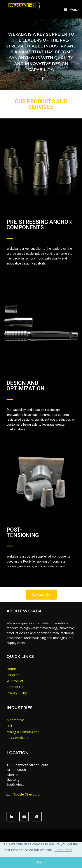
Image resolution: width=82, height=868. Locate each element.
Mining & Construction (23, 732)
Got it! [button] (41, 862)
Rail (9, 726)
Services (13, 675)
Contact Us (15, 687)
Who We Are (16, 681)
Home (11, 669)
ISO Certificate (18, 738)
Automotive (15, 720)
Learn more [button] (64, 850)
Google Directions (26, 794)
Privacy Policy (17, 693)
